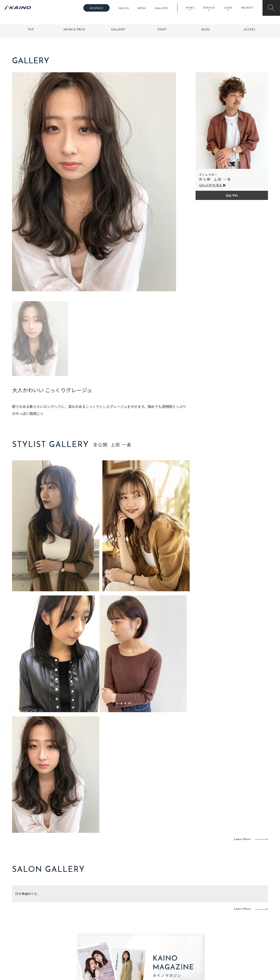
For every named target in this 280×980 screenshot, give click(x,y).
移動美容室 (152, 910)
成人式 (185, 924)
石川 (115, 910)
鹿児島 (116, 931)
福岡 (115, 924)
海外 (115, 938)
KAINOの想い (233, 910)
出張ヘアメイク (192, 910)
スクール (187, 917)
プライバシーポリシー (240, 938)
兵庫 (89, 945)
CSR (227, 931)
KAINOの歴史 (233, 917)
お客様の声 (41, 931)
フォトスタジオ (155, 917)
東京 (89, 910)
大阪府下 (92, 924)
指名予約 (232, 195)
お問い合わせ (233, 945)
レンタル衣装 (154, 924)
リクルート (232, 924)
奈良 (89, 938)
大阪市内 (92, 917)
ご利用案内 (41, 916)
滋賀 (89, 931)
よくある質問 (42, 923)
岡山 (115, 917)
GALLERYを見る (211, 185)
